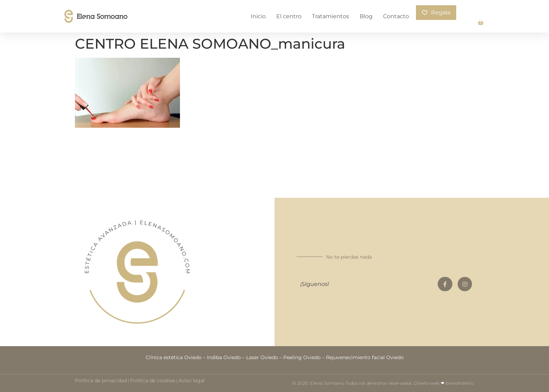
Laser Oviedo (262, 357)
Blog (366, 16)
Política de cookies (153, 380)
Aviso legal (192, 380)
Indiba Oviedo (224, 357)
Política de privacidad (101, 380)
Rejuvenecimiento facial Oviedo (365, 357)
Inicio (258, 16)
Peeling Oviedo (302, 357)
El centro (289, 16)
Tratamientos (331, 16)
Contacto (396, 16)
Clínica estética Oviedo (174, 357)
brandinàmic (460, 383)
